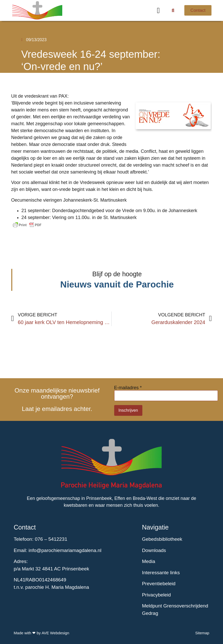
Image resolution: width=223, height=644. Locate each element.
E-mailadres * (128, 388)
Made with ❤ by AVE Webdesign (42, 633)
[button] (158, 10)
